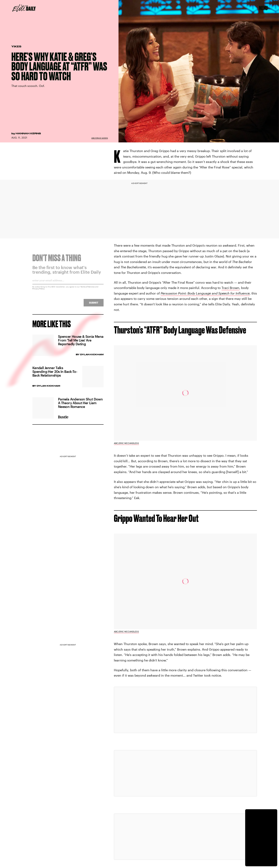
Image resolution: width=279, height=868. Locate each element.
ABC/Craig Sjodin (100, 138)
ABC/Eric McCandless (126, 443)
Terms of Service (88, 289)
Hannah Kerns (28, 133)
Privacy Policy (39, 291)
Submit (94, 305)
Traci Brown (230, 288)
